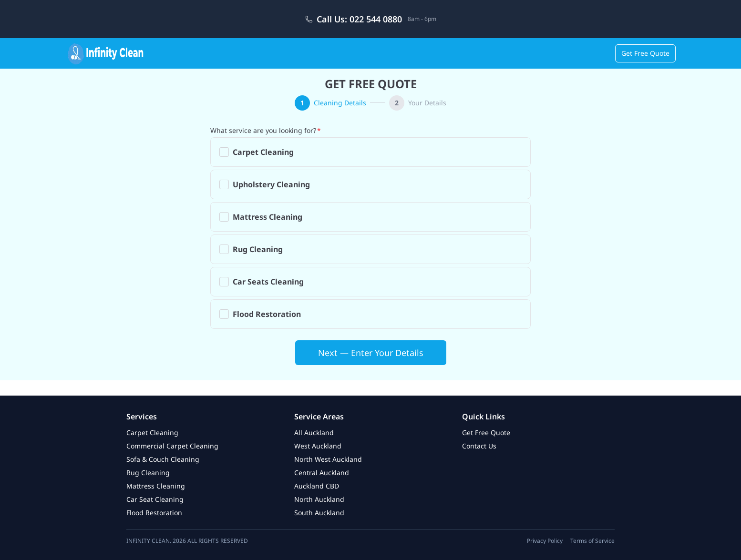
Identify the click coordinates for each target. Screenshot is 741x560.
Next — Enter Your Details (371, 353)
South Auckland (319, 513)
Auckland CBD (317, 486)
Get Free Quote (645, 53)
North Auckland (319, 499)
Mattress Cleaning (156, 486)
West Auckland (318, 446)
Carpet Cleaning (152, 433)
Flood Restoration (154, 513)
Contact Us (479, 446)
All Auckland (314, 433)
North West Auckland (328, 459)
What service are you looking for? (263, 130)
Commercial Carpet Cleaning (172, 446)
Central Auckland (322, 473)
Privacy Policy (545, 541)
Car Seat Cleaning (155, 499)
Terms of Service (592, 541)
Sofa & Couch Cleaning (163, 459)
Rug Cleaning (148, 473)
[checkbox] (224, 152)
